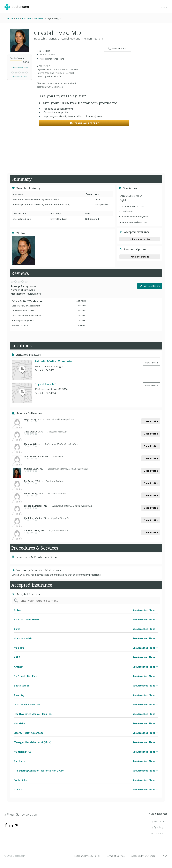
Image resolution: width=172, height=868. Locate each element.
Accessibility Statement (144, 856)
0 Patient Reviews (20, 77)
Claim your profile (84, 123)
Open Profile (151, 421)
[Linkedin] (11, 825)
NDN (165, 856)
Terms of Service (116, 856)
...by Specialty (156, 827)
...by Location (156, 833)
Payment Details (140, 257)
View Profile (151, 363)
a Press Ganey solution (21, 814)
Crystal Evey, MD (46, 384)
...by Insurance (157, 821)
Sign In (164, 7)
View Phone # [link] (118, 49)
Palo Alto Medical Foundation (54, 361)
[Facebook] (6, 825)
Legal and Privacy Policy (87, 856)
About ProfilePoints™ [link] (20, 68)
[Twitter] (16, 825)
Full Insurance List (140, 239)
